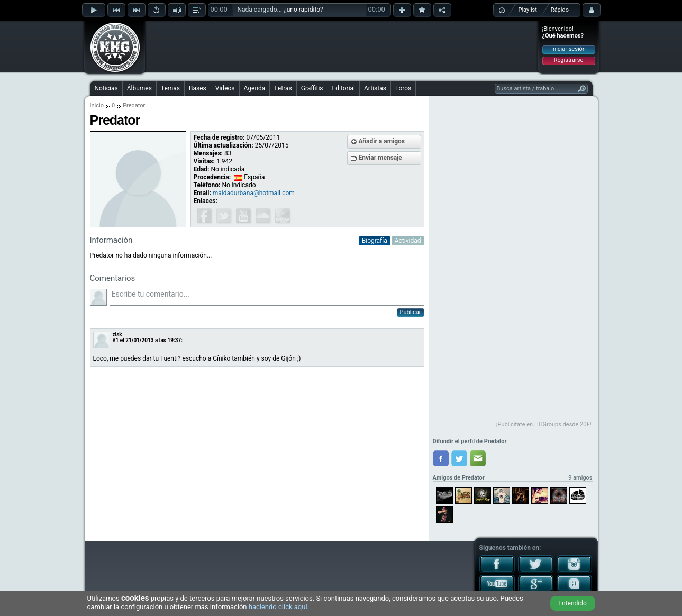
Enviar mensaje (380, 158)
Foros (403, 88)
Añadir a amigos (382, 141)
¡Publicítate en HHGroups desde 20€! (544, 424)
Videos (225, 88)
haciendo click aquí (278, 607)
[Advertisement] (342, 46)
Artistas (375, 88)
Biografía (375, 241)
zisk (117, 334)
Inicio (97, 105)
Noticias (106, 88)
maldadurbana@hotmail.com (254, 193)
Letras (283, 88)
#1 (116, 340)
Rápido (560, 10)
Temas (170, 88)
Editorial (344, 88)
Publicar (411, 312)
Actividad (408, 241)
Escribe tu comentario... (267, 297)
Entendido (572, 603)
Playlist (528, 10)
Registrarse (569, 60)
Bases (198, 88)
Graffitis (312, 88)
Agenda (255, 88)
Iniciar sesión (569, 49)
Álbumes (139, 88)
